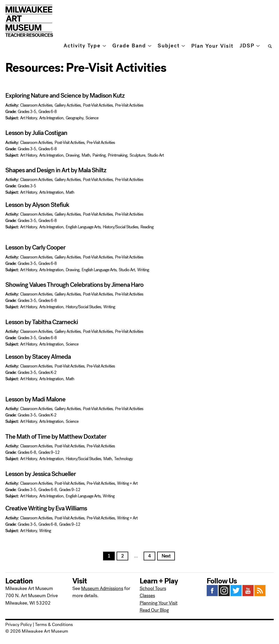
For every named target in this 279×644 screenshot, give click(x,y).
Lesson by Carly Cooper (35, 247)
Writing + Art (127, 483)
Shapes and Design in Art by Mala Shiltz (56, 170)
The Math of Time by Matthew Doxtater (56, 437)
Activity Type (82, 46)
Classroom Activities (36, 105)
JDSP (247, 46)
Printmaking (118, 155)
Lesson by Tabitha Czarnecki (42, 322)
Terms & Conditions (54, 625)
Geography (74, 118)
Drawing (72, 155)
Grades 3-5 (27, 112)
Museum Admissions (102, 588)
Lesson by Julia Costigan (36, 133)
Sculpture (137, 155)
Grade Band (129, 46)
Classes (147, 596)
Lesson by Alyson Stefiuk (37, 205)
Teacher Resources (29, 35)
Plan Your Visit (212, 46)
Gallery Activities (68, 105)
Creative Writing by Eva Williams (46, 508)
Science (92, 118)
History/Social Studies (120, 227)
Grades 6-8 (48, 112)
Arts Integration (51, 118)
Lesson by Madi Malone (35, 399)
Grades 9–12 (49, 452)
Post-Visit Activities (98, 105)
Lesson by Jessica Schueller (41, 474)
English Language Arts (83, 227)
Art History (28, 118)
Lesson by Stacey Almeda (38, 357)
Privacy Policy (19, 625)
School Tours (153, 588)
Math (86, 155)
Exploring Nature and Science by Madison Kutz (65, 96)
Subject (169, 46)
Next (166, 556)
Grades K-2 (47, 372)
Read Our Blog (154, 610)
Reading (147, 227)
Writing (143, 270)
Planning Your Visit (159, 603)
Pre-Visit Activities (129, 105)
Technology (123, 459)
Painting (99, 155)
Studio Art (156, 155)
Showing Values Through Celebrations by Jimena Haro (75, 285)
